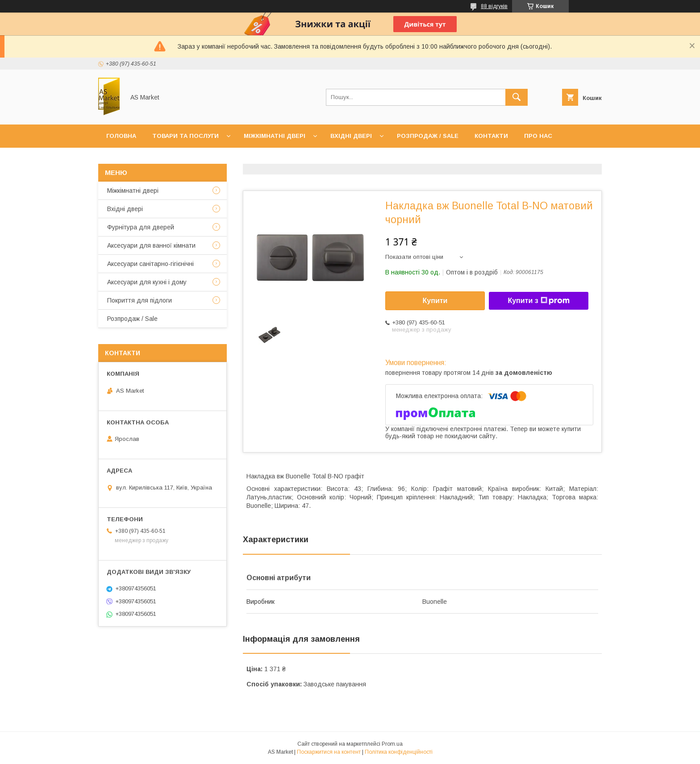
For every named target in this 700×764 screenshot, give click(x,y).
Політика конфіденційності (399, 752)
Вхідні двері (351, 136)
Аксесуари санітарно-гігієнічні (150, 264)
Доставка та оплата (142, 159)
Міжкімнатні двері (275, 136)
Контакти (491, 136)
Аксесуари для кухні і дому (147, 282)
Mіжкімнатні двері (133, 191)
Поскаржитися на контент (329, 752)
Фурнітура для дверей (141, 227)
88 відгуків (494, 6)
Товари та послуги (185, 136)
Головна (121, 136)
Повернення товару (228, 159)
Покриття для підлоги (140, 300)
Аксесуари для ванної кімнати (151, 245)
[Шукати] (517, 97)
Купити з (538, 301)
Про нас (538, 136)
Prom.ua (392, 744)
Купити (435, 301)
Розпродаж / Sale (428, 136)
